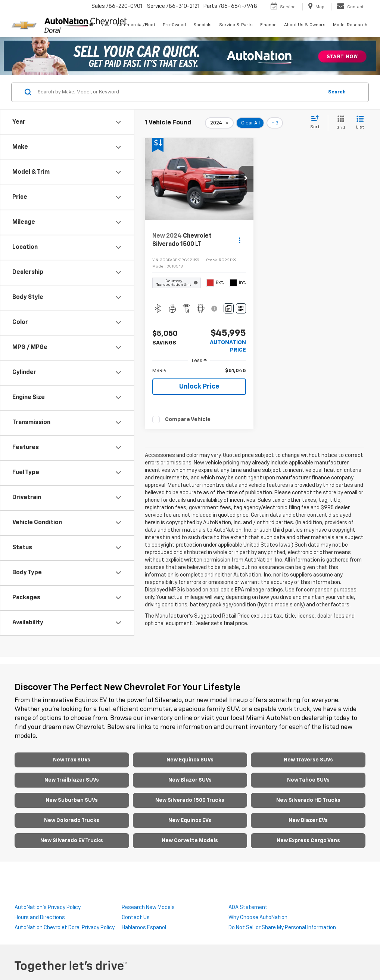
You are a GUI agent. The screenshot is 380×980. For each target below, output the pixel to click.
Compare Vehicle (188, 419)
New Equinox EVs (190, 820)
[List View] (360, 123)
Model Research (350, 25)
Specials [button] (203, 25)
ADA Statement (248, 908)
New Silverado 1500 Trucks (190, 800)
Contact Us (136, 918)
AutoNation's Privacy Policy (48, 908)
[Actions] (239, 240)
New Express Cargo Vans (308, 841)
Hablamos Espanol (144, 928)
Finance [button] (268, 25)
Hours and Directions (40, 918)
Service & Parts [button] (236, 25)
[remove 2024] (219, 123)
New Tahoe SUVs (308, 780)
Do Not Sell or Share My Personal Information (282, 928)
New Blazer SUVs (190, 780)
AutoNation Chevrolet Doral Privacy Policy (65, 928)
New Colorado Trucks (72, 820)
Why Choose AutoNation (258, 918)
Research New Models (148, 908)
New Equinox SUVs (190, 760)
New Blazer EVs (308, 820)
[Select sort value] (317, 123)
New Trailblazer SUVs (72, 780)
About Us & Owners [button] (305, 25)
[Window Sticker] (241, 308)
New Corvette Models (190, 841)
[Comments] (229, 308)
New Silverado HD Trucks (308, 800)
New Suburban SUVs (72, 800)
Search (337, 92)
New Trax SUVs (72, 760)
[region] (199, 371)
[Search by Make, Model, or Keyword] (179, 92)
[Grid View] (339, 123)
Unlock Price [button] (199, 387)
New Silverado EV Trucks (72, 841)
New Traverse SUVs (308, 760)
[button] (246, 179)
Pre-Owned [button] (174, 25)
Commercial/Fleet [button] (136, 25)
